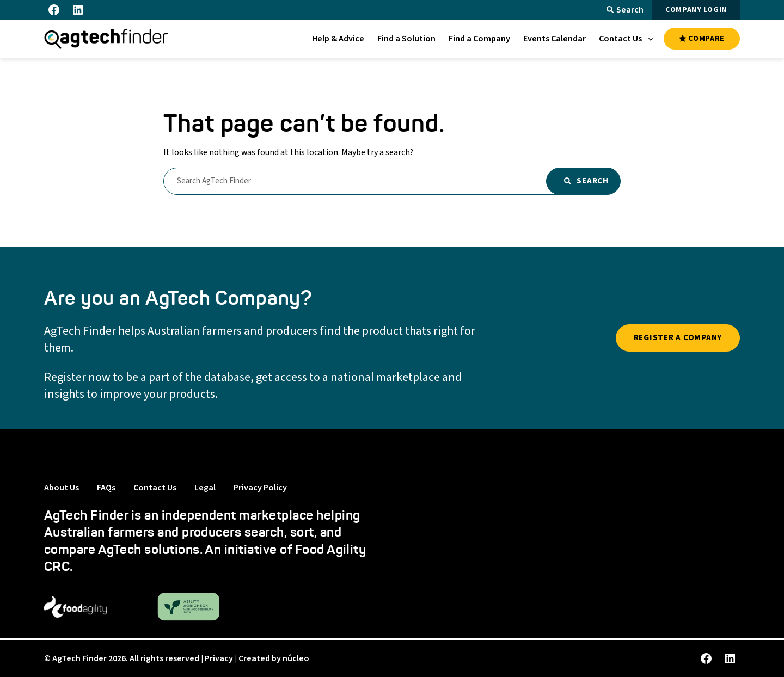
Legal (205, 488)
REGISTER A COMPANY (678, 338)
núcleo (296, 658)
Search (625, 10)
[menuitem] (338, 39)
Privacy (219, 658)
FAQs (106, 488)
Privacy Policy (260, 488)
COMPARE (702, 39)
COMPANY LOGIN (696, 10)
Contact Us (155, 488)
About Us (62, 488)
